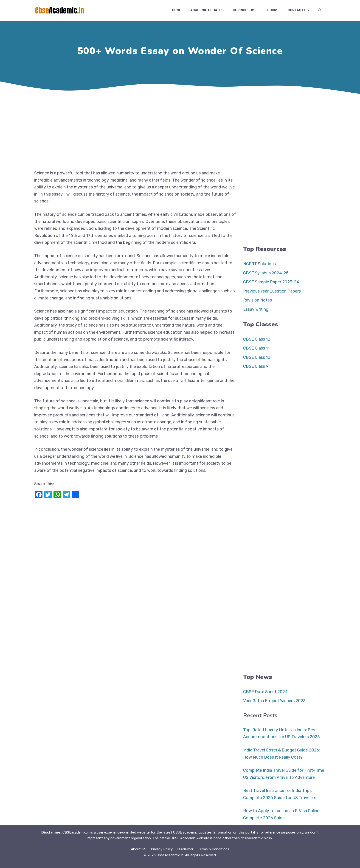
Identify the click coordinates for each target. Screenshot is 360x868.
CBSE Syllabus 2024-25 (266, 273)
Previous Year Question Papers (272, 291)
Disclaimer (185, 849)
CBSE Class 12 (257, 339)
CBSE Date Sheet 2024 (265, 692)
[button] (320, 10)
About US (139, 849)
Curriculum (244, 10)
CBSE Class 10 (257, 357)
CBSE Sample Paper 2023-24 (271, 282)
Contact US (298, 10)
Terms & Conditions (214, 849)
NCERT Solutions (259, 264)
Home (177, 10)
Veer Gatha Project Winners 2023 (274, 701)
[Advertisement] (180, 131)
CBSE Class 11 (256, 348)
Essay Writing (256, 309)
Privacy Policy (162, 849)
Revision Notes (257, 300)
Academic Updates (207, 10)
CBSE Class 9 (256, 366)
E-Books (271, 10)
